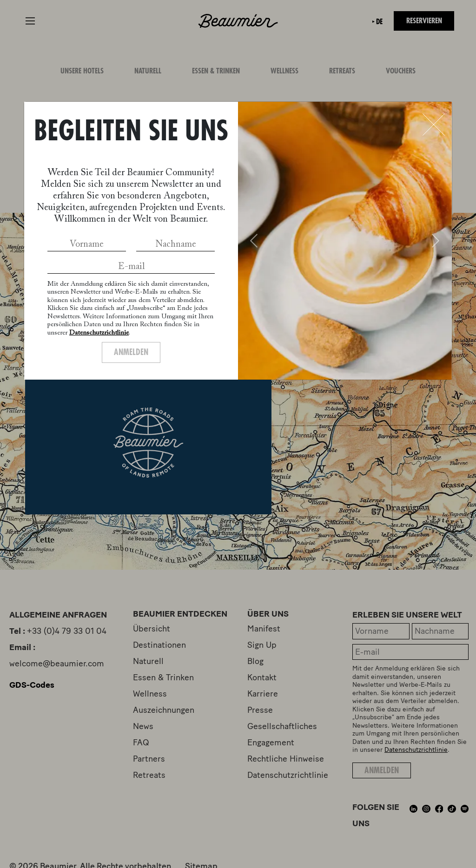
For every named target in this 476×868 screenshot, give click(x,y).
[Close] (434, 125)
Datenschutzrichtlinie (99, 333)
